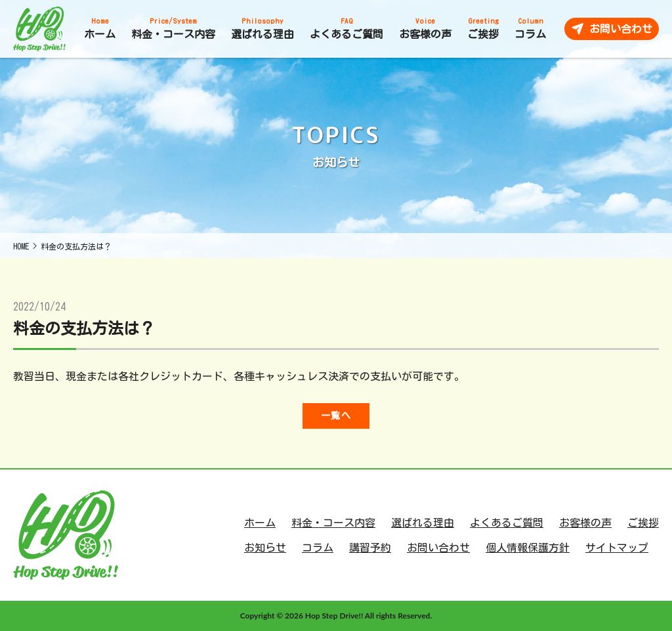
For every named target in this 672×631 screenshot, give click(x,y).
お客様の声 (585, 523)
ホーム (260, 523)
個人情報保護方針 (528, 548)
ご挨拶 (643, 523)
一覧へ (336, 416)
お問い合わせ (438, 548)
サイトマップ (617, 548)
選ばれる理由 (423, 523)
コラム (318, 548)
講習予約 (370, 548)
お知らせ (265, 548)
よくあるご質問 (507, 523)
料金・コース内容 (333, 523)
